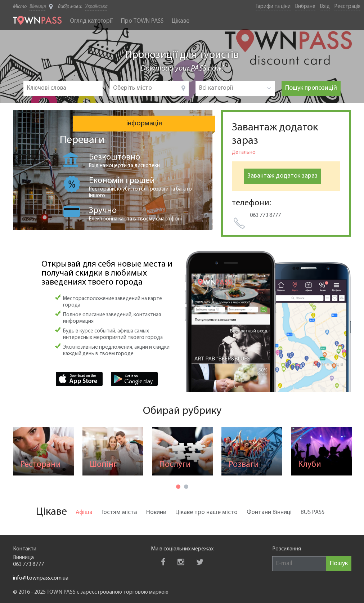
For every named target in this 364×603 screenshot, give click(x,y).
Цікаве (181, 21)
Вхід (325, 7)
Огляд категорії (91, 21)
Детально (244, 153)
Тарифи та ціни (273, 7)
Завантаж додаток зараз (282, 176)
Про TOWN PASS (142, 21)
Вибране (305, 7)
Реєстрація (347, 7)
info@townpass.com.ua (41, 578)
